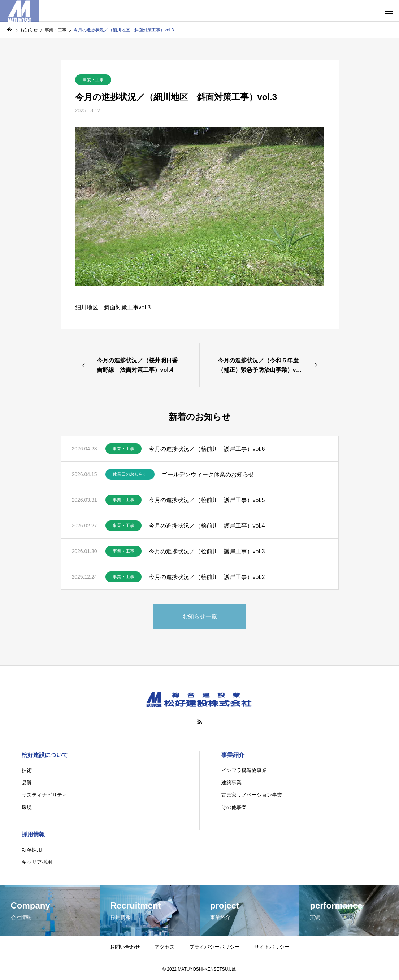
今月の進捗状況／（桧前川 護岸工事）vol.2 (207, 577)
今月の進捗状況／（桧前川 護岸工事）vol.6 (207, 449)
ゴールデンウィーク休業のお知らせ (208, 474)
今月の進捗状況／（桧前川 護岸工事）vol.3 (207, 551)
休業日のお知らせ (130, 474)
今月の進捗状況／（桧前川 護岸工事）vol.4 (207, 526)
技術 (27, 770)
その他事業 (234, 807)
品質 (27, 783)
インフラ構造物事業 (244, 770)
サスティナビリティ (44, 795)
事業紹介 (233, 755)
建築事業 (231, 783)
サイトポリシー (272, 947)
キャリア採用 (37, 862)
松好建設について (45, 755)
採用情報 (33, 834)
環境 (27, 807)
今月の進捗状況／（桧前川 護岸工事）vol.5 (207, 500)
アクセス (165, 947)
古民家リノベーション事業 (252, 795)
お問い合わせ (125, 947)
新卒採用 (32, 850)
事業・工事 (93, 80)
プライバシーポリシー (214, 947)
